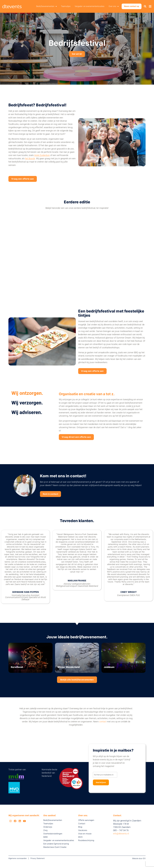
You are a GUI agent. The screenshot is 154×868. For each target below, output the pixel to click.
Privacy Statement (38, 865)
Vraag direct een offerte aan (81, 441)
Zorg (45, 835)
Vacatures (83, 835)
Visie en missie (85, 838)
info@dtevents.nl (121, 838)
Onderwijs (48, 831)
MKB (46, 841)
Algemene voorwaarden (18, 865)
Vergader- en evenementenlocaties (90, 6)
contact (103, 727)
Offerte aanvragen (87, 824)
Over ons (114, 6)
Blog (80, 831)
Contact (82, 828)
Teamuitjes (66, 6)
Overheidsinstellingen (53, 838)
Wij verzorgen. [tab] (27, 406)
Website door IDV (139, 865)
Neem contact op (132, 6)
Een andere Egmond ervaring (57, 850)
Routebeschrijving (87, 845)
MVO (80, 841)
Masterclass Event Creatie (56, 854)
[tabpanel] (101, 420)
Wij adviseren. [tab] (27, 415)
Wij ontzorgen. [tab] (27, 396)
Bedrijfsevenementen (47, 6)
